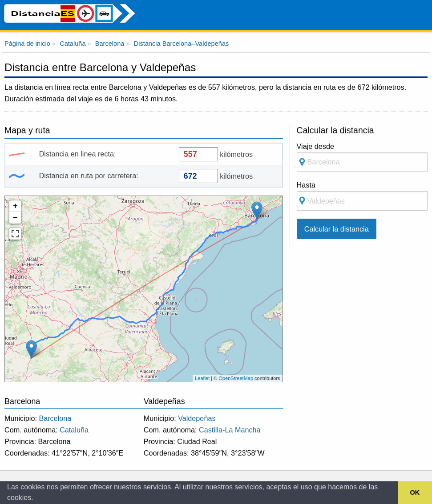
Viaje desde (362, 157)
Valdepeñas (197, 418)
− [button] (15, 218)
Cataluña (74, 430)
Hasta (362, 196)
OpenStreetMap (236, 378)
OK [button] (415, 492)
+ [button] (15, 206)
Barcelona (55, 418)
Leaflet (202, 378)
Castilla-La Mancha (230, 430)
